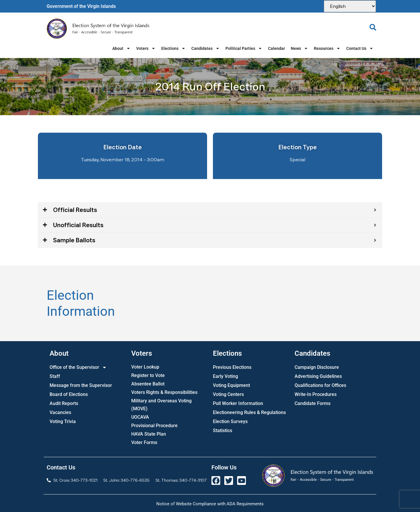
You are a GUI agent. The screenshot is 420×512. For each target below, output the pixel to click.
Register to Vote (148, 375)
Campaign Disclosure (317, 367)
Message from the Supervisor (81, 385)
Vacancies (60, 412)
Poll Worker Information (238, 403)
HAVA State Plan (149, 434)
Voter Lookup (145, 367)
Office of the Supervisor (78, 367)
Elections (173, 48)
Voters (146, 48)
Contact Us (360, 48)
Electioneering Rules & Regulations (249, 412)
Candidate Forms (313, 403)
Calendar (276, 48)
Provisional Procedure (154, 426)
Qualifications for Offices (320, 385)
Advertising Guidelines (318, 376)
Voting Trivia (63, 421)
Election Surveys (230, 421)
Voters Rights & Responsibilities (164, 392)
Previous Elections (232, 367)
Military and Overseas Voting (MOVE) (161, 405)
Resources (327, 48)
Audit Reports (64, 403)
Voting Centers (228, 394)
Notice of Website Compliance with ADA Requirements (210, 504)
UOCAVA (140, 417)
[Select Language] (350, 6)
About (121, 48)
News (299, 48)
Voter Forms (144, 442)
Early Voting (225, 376)
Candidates (205, 48)
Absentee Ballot (148, 384)
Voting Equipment (231, 385)
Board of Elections (69, 394)
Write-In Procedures (316, 394)
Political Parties (244, 48)
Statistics (223, 431)
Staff (55, 376)
